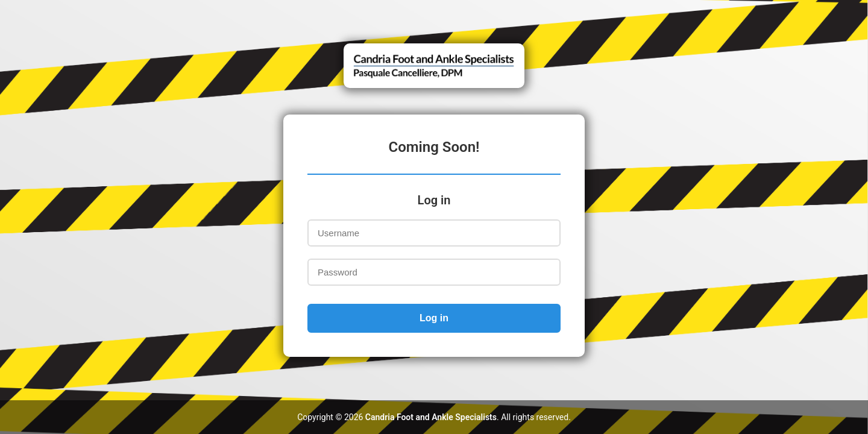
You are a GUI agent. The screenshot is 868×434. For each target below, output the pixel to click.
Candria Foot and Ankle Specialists (431, 417)
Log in (434, 318)
